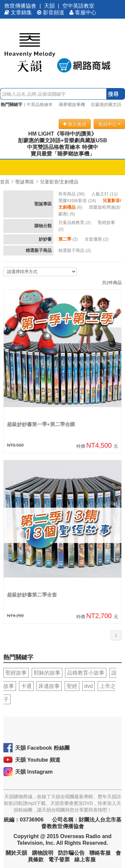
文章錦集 (18, 12)
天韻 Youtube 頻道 (38, 760)
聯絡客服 (100, 853)
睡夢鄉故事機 (72, 105)
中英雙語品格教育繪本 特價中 (62, 147)
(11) (105, 194)
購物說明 (43, 853)
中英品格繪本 (40, 105)
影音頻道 (51, 12)
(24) (78, 201)
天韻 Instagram (34, 772)
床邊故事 (49, 686)
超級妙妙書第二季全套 (32, 595)
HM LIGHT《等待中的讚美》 (62, 134)
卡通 (26, 686)
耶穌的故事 (47, 673)
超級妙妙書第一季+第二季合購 (41, 424)
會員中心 (109, 124)
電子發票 (59, 860)
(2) (75, 222)
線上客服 (85, 860)
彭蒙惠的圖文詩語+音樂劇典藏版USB (62, 140)
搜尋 (113, 94)
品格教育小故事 (86, 673)
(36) (72, 194)
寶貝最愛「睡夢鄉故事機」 (63, 154)
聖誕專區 (25, 182)
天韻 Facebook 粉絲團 (42, 748)
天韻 (49, 6)
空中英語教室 (78, 6)
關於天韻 (16, 853)
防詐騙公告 (71, 853)
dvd (89, 686)
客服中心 (83, 12)
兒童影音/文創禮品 (59, 182)
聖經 (72, 686)
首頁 (5, 182)
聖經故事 (16, 673)
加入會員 (75, 124)
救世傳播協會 (20, 6)
